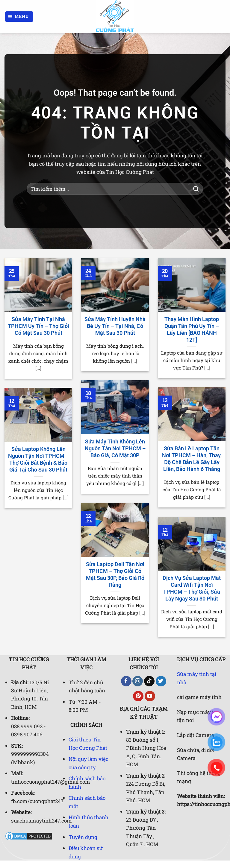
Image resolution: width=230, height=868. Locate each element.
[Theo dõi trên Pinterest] (138, 696)
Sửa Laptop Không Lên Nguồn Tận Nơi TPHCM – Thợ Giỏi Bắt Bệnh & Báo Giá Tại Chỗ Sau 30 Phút (38, 459)
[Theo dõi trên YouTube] (150, 696)
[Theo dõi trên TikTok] (149, 681)
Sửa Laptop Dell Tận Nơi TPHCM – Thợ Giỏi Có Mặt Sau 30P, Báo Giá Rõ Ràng (115, 575)
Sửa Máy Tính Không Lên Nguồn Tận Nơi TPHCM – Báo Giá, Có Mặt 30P (115, 449)
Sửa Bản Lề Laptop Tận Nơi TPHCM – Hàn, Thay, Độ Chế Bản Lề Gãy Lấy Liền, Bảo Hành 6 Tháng (192, 459)
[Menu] (19, 17)
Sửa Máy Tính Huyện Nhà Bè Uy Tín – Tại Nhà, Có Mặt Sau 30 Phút (115, 326)
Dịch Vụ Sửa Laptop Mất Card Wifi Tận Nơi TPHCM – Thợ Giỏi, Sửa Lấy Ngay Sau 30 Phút (192, 588)
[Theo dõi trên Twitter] (161, 681)
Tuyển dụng (83, 837)
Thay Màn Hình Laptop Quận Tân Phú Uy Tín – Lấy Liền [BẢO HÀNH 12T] (192, 330)
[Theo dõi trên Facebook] (126, 681)
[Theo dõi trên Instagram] (138, 681)
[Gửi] (196, 189)
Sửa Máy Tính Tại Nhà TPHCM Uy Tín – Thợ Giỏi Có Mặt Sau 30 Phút (38, 326)
